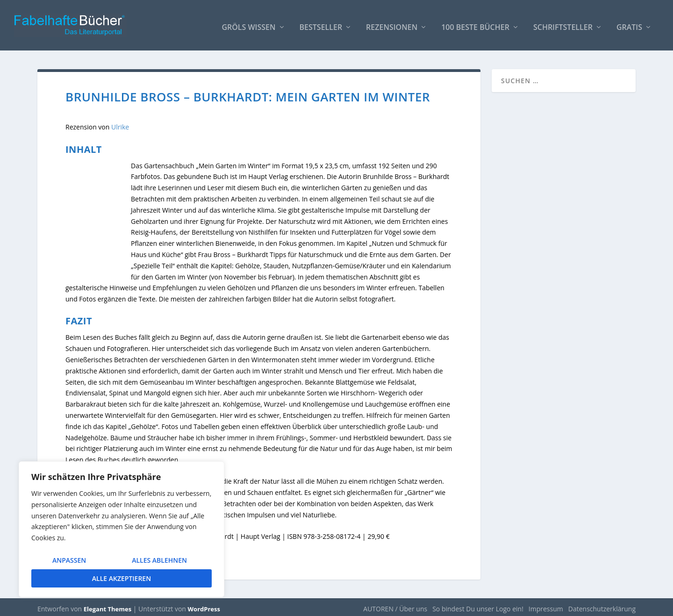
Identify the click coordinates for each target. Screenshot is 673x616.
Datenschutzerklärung (602, 605)
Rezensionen (392, 24)
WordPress (204, 605)
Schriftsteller (563, 24)
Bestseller (321, 24)
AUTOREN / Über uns (395, 605)
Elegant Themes (107, 605)
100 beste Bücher (475, 24)
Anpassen (69, 560)
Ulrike (120, 123)
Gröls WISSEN (248, 24)
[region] (122, 529)
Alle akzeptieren (122, 578)
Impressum (546, 605)
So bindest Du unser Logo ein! (478, 605)
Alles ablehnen (159, 560)
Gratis (629, 24)
